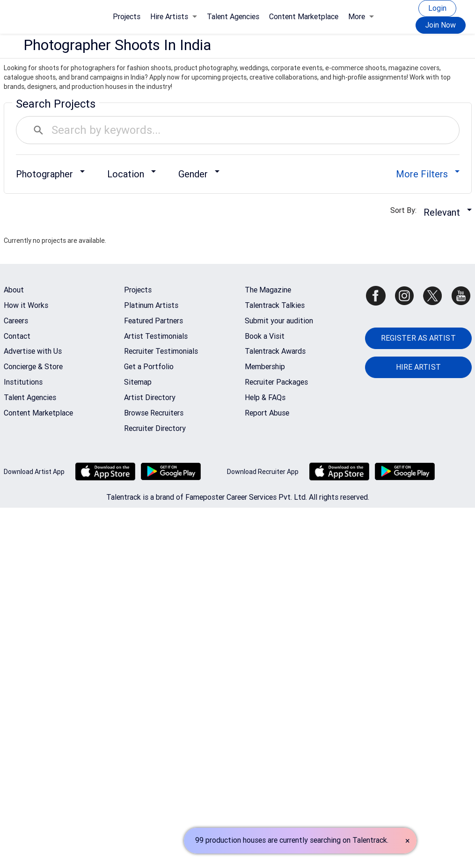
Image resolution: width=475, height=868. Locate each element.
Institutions (23, 382)
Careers (16, 321)
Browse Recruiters (154, 413)
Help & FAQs (265, 398)
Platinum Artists (151, 305)
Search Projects (56, 104)
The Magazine (268, 290)
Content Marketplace (304, 17)
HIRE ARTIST (418, 367)
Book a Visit (265, 336)
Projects (127, 17)
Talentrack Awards (275, 351)
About (14, 290)
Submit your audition (279, 321)
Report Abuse (267, 413)
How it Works (26, 305)
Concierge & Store (33, 367)
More (361, 17)
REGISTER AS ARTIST (418, 338)
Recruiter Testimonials (161, 351)
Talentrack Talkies (275, 305)
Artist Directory (150, 398)
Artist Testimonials (156, 336)
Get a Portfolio (149, 367)
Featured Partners (153, 321)
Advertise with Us (33, 351)
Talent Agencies (233, 17)
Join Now (441, 25)
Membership (265, 367)
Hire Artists (174, 17)
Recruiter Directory (155, 428)
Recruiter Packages (276, 382)
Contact (17, 336)
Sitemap (138, 382)
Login (437, 8)
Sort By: (406, 210)
